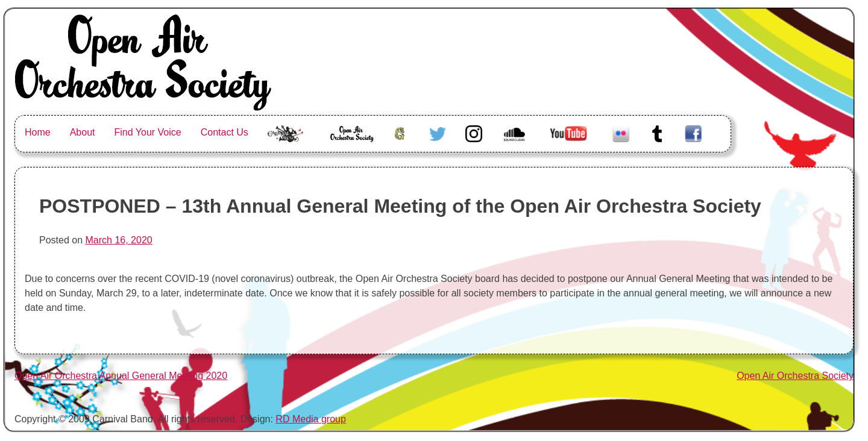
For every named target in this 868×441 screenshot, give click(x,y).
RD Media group (311, 419)
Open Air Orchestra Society (795, 376)
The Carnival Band (285, 147)
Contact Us (225, 132)
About (83, 132)
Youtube (567, 132)
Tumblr (657, 132)
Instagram (474, 132)
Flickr (621, 132)
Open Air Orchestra (351, 139)
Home (38, 132)
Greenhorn (401, 132)
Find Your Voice (148, 132)
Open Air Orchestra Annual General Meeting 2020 (121, 376)
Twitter (438, 132)
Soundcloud (516, 132)
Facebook (693, 132)
